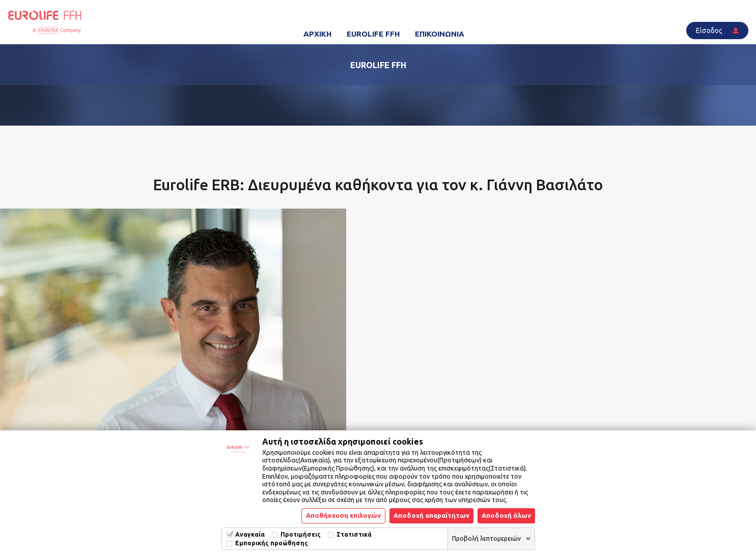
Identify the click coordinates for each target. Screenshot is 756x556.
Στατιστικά (354, 534)
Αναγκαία (250, 534)
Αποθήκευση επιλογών (343, 515)
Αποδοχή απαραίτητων (431, 515)
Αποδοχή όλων (506, 515)
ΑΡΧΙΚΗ (317, 34)
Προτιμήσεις (301, 534)
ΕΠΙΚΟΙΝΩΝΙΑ (440, 34)
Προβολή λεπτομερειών (486, 538)
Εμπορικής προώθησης (272, 543)
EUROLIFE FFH (373, 34)
